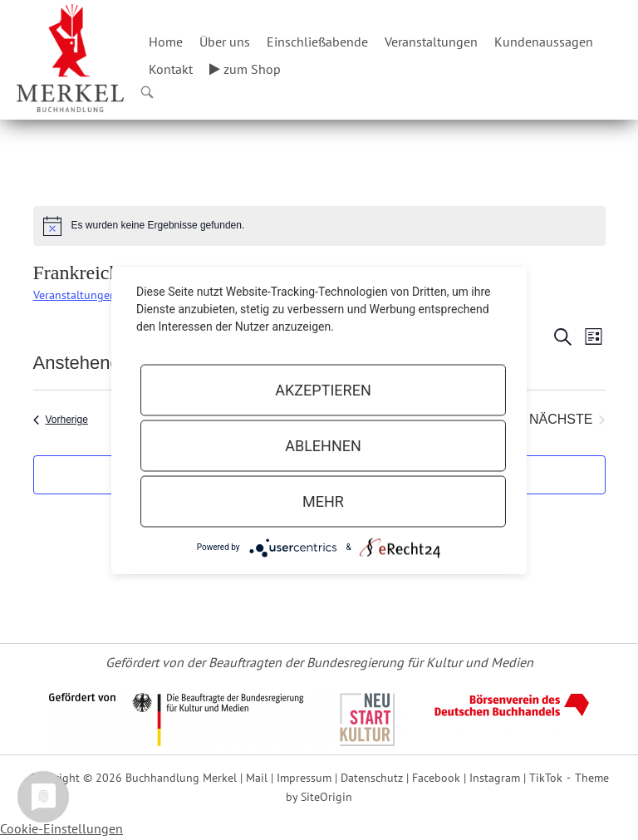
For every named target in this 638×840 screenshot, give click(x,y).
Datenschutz (372, 777)
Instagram (495, 777)
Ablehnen (323, 445)
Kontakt (171, 69)
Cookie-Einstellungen (61, 828)
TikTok (546, 777)
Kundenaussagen (544, 42)
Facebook (436, 777)
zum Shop (245, 69)
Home (166, 42)
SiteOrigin (326, 796)
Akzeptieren (323, 389)
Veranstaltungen (431, 42)
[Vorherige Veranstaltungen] (61, 420)
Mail (257, 777)
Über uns (225, 42)
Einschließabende (317, 42)
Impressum (304, 777)
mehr (323, 501)
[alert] (319, 226)
